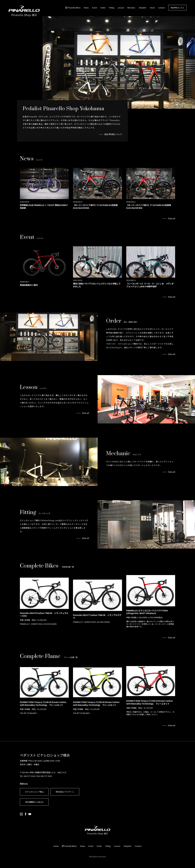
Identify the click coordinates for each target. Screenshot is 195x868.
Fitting (112, 8)
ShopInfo (143, 8)
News (86, 8)
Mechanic (131, 8)
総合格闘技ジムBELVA (34, 802)
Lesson (121, 8)
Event (95, 8)
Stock (152, 8)
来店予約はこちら (177, 8)
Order (103, 8)
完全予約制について (113, 134)
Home (56, 846)
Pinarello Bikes (74, 8)
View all (172, 218)
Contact (162, 8)
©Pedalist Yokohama (98, 857)
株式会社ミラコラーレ (65, 792)
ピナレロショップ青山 (34, 792)
